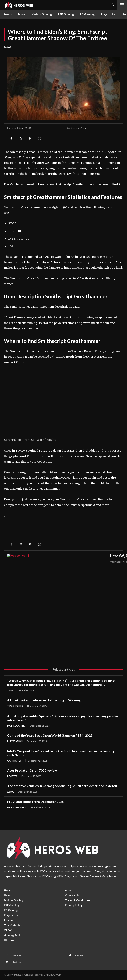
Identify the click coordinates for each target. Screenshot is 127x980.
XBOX (10, 690)
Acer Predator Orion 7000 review (32, 770)
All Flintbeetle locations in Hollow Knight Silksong (44, 700)
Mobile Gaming (16, 726)
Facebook (18, 955)
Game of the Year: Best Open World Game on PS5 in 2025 (50, 735)
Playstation (15, 741)
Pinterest (80, 955)
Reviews (12, 776)
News (8, 47)
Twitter (17, 962)
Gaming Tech (15, 761)
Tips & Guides (15, 706)
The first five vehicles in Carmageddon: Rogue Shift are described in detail (62, 786)
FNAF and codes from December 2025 (36, 801)
